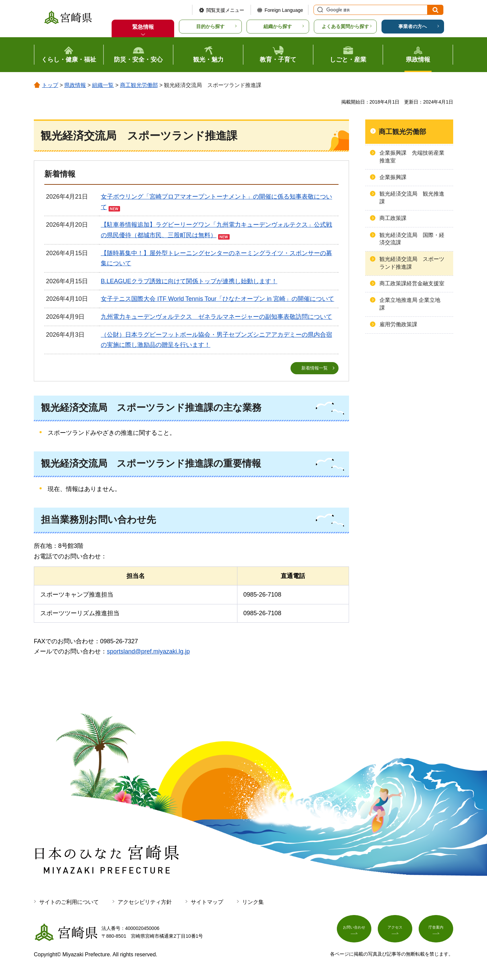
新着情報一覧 (315, 368)
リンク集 (253, 902)
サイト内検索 (319, 10)
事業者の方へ (413, 26)
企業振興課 (393, 177)
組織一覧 (103, 85)
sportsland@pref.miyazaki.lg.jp (148, 652)
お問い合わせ (354, 931)
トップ (50, 85)
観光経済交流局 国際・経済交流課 (412, 239)
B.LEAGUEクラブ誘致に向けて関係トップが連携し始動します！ (189, 281)
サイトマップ (207, 902)
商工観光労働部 (139, 85)
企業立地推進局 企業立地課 (410, 304)
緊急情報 (143, 27)
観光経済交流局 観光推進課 (412, 197)
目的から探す (210, 26)
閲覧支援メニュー (225, 10)
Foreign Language (284, 10)
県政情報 (75, 85)
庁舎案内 (436, 931)
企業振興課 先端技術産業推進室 (412, 157)
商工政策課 (393, 218)
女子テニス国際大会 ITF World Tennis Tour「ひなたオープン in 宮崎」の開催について (217, 299)
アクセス (395, 931)
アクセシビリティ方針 (145, 902)
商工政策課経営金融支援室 (412, 283)
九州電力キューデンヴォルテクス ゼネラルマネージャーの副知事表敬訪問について (216, 317)
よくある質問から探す (345, 26)
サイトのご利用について (69, 902)
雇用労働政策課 (398, 324)
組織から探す (278, 26)
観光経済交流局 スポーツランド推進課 (412, 263)
